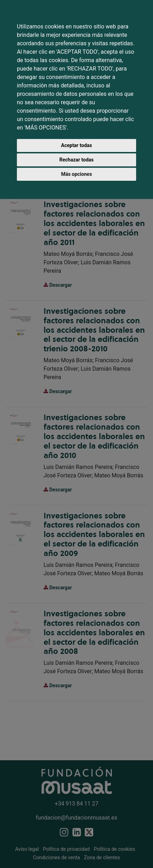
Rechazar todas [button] (76, 160)
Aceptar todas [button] (77, 145)
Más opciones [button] (77, 174)
